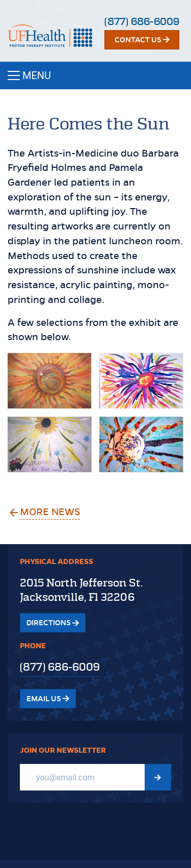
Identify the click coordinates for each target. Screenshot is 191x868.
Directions (53, 623)
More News (50, 512)
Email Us (48, 699)
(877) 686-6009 (142, 22)
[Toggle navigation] (95, 75)
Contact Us (142, 40)
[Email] (82, 777)
